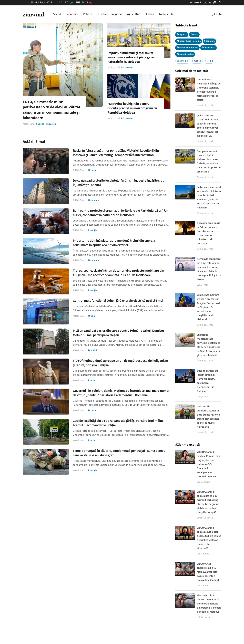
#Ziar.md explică (187, 445)
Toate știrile (166, 14)
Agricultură (134, 14)
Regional (117, 14)
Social (57, 14)
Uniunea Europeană (187, 48)
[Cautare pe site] (213, 14)
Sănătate (209, 41)
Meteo (194, 35)
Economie (72, 14)
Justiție (102, 14)
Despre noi (195, 3)
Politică (88, 14)
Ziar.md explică (185, 54)
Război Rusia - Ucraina (189, 41)
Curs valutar (209, 48)
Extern (150, 14)
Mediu (209, 61)
